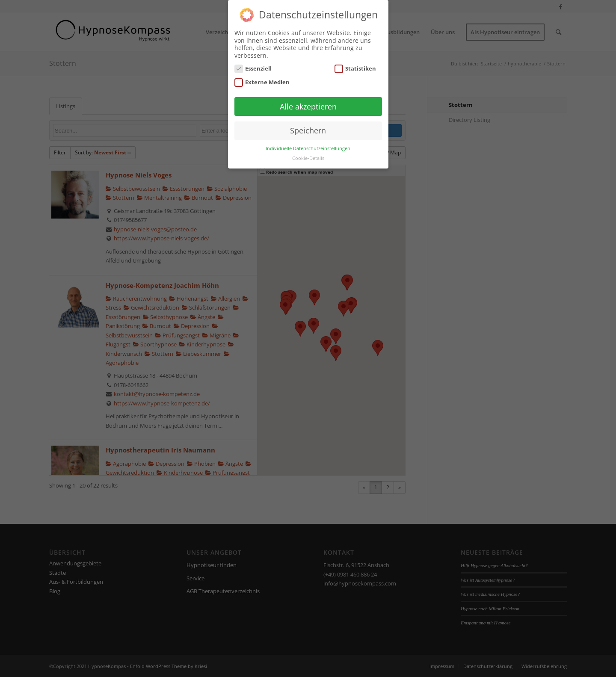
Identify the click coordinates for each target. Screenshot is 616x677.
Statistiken (355, 69)
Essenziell (253, 69)
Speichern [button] (308, 130)
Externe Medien (262, 82)
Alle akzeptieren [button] (308, 106)
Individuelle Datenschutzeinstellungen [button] (308, 148)
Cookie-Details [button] (308, 158)
